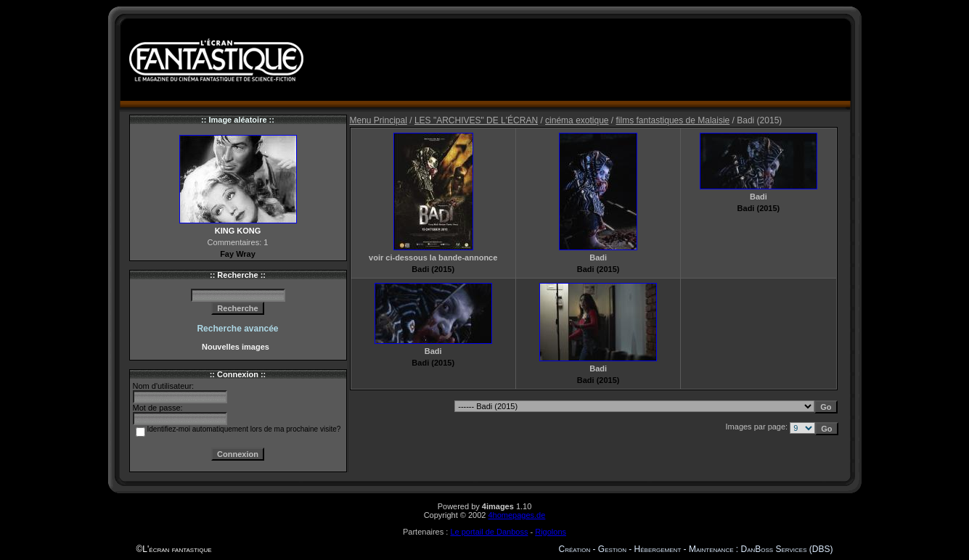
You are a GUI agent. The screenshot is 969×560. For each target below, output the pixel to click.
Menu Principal (379, 120)
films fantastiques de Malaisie (673, 120)
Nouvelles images (238, 347)
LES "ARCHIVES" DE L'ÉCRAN (476, 120)
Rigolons (551, 532)
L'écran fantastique (177, 549)
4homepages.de (516, 515)
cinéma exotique (577, 120)
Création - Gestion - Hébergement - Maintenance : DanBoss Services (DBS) (696, 549)
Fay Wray (238, 254)
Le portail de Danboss (489, 532)
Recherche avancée (237, 329)
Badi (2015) (433, 269)
